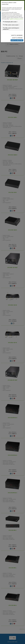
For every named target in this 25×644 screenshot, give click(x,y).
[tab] (12, 22)
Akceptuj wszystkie (17, 40)
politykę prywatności (19, 19)
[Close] (23, 2)
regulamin (12, 19)
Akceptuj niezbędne (17, 35)
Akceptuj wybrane (17, 38)
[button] (10, 22)
